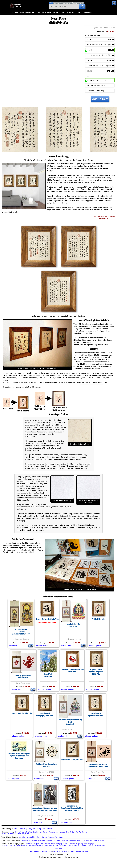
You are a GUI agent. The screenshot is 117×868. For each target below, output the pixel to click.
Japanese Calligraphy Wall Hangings (15, 846)
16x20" (100, 60)
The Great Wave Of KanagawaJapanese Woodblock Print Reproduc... (19, 756)
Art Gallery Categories (28, 829)
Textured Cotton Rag (95, 91)
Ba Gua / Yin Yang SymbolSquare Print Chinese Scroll (98, 766)
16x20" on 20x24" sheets (100, 66)
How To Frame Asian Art (47, 840)
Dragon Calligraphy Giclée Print (47, 619)
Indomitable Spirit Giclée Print (72, 760)
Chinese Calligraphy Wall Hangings (81, 844)
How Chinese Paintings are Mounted (52, 832)
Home (16, 829)
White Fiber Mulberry (96, 85)
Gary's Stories (42, 837)
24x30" (100, 71)
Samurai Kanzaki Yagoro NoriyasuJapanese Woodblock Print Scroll (45, 809)
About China (31, 837)
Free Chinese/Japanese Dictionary (69, 840)
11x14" (100, 50)
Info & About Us (71, 12)
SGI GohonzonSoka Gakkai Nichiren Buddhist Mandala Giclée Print (72, 808)
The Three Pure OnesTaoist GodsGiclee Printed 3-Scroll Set (21, 632)
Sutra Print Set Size (92, 35)
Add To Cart (100, 99)
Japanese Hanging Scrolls (77, 846)
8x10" (100, 39)
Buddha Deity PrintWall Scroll (73, 625)
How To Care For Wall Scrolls (77, 832)
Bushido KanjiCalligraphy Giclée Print (45, 715)
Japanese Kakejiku (32, 844)
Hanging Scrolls (62, 844)
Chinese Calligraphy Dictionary (94, 840)
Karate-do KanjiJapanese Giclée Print (95, 715)
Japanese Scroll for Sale (96, 846)
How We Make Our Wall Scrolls (26, 832)
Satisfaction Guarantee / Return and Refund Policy (71, 851)
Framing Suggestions (29, 840)
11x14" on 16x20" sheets (100, 55)
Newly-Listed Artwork (44, 829)
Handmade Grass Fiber (96, 80)
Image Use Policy (34, 851)
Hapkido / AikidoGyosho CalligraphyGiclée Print (96, 672)
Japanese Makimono (47, 844)
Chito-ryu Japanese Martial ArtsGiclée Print (72, 671)
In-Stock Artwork (48, 12)
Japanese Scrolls (35, 846)
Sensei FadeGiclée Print (48, 675)
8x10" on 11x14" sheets (100, 45)
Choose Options (42, 646)
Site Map (58, 849)
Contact (88, 12)
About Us (22, 837)
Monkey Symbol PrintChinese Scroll (23, 677)
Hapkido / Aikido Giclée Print (22, 713)
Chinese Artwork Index (51, 846)
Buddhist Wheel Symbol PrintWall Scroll (47, 765)
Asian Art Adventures (56, 837)
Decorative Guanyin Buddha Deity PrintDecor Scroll (70, 722)
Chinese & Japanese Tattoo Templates (15, 834)
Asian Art (63, 846)
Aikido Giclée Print (98, 619)
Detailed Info (14, 646)
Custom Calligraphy (22, 12)
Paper (87, 76)
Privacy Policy (47, 851)
